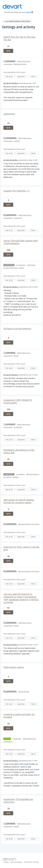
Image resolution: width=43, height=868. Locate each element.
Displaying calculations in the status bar (19, 451)
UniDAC (21, 268)
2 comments (10, 138)
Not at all (10, 77)
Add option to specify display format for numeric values (19, 501)
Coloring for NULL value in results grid (21, 548)
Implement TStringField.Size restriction (18, 801)
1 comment (9, 61)
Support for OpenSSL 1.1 (17, 191)
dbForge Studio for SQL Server (29, 524)
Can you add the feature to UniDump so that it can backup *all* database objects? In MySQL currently (21, 598)
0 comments (10, 215)
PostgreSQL (18, 218)
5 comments (10, 622)
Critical (34, 77)
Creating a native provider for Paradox (19, 716)
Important (22, 77)
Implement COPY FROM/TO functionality (18, 401)
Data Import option (14, 667)
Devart (6, 862)
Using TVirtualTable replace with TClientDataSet (21, 242)
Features (16, 477)
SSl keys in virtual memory (17, 329)
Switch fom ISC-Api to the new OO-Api (19, 38)
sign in (28, 12)
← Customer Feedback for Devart (17, 21)
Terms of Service (16, 862)
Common (17, 141)
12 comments (21, 265)
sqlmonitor (9, 114)
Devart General (24, 692)
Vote (8, 51)
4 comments (17, 739)
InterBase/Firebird (20, 64)
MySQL (16, 356)
